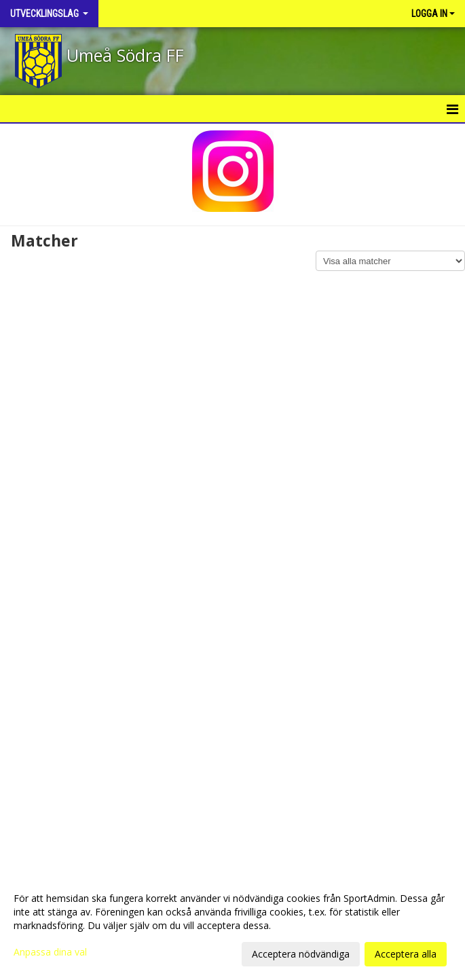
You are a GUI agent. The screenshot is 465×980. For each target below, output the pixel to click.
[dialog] (232, 926)
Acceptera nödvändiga (301, 954)
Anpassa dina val (50, 952)
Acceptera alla (406, 954)
